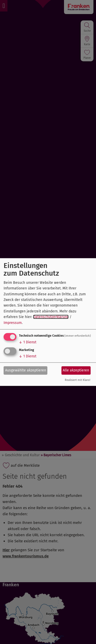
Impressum (13, 323)
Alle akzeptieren (76, 370)
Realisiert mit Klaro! (78, 380)
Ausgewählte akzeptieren (26, 370)
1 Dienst (28, 342)
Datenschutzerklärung (51, 317)
